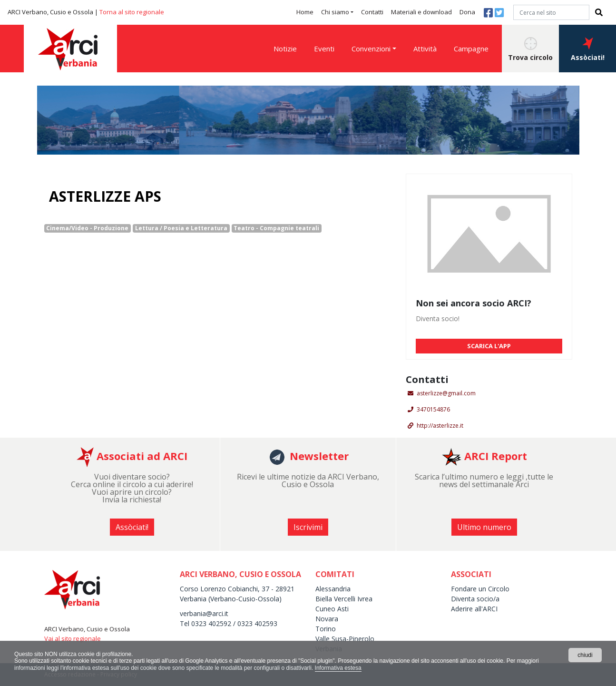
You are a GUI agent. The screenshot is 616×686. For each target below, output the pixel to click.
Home (305, 12)
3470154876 (433, 409)
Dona (467, 12)
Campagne (471, 49)
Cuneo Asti (332, 609)
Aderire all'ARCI (475, 609)
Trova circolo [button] (530, 49)
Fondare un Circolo (480, 589)
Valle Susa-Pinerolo (345, 639)
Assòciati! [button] (588, 49)
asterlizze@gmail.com (446, 393)
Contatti (372, 12)
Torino (326, 629)
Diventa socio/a (475, 599)
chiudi (585, 655)
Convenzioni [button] (371, 49)
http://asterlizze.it (440, 426)
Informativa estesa (338, 668)
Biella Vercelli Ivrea (344, 599)
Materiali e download (421, 12)
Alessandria (333, 589)
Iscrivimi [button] (308, 527)
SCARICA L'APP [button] (489, 346)
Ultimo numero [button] (484, 527)
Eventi (324, 49)
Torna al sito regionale (132, 12)
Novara (327, 619)
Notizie (285, 49)
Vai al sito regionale (73, 638)
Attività (425, 49)
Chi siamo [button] (335, 12)
